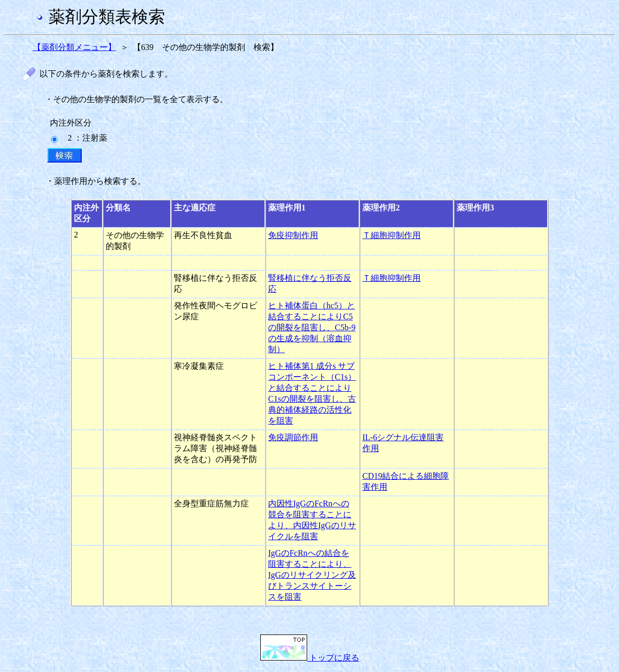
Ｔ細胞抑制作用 (391, 235)
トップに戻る (310, 658)
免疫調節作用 (293, 437)
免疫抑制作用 (293, 235)
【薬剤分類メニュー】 (74, 47)
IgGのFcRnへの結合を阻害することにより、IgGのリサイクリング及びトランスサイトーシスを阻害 (312, 575)
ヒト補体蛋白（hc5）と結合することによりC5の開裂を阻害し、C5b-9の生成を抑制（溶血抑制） (312, 327)
